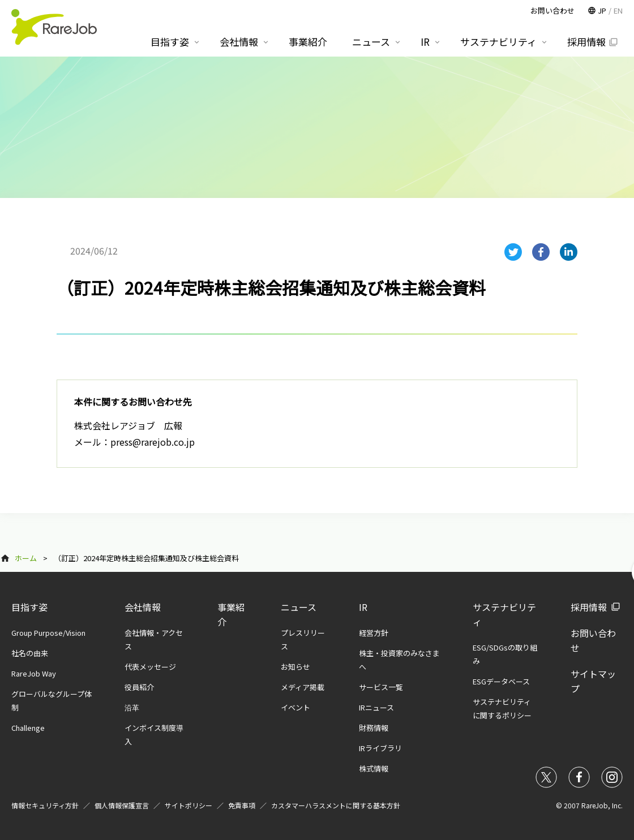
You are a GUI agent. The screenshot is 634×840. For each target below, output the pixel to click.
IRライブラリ (380, 748)
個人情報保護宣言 (122, 805)
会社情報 (143, 607)
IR (363, 607)
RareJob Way (34, 673)
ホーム (26, 558)
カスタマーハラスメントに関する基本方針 (336, 805)
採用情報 (589, 607)
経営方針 (374, 633)
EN (618, 10)
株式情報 (374, 768)
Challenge (28, 728)
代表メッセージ (150, 667)
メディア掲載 (303, 687)
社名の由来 (30, 653)
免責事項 (242, 805)
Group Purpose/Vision (48, 633)
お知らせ (295, 667)
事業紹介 (308, 42)
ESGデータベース (501, 681)
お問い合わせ (552, 10)
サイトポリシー (189, 805)
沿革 (132, 707)
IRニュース (376, 707)
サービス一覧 (381, 687)
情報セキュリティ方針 (45, 805)
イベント (295, 707)
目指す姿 (29, 607)
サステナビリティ (498, 42)
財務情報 (374, 728)
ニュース (299, 607)
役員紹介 (139, 687)
